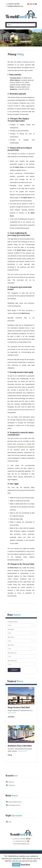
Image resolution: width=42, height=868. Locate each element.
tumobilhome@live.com (22, 87)
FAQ (10, 822)
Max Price (11, 645)
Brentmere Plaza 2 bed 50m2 (20, 746)
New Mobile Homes (14, 805)
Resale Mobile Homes (15, 802)
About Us (11, 782)
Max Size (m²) (12, 661)
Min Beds (11, 629)
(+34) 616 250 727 (20, 841)
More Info (12, 713)
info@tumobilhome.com (15, 6)
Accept (16, 865)
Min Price (11, 637)
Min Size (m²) (12, 653)
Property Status (13, 622)
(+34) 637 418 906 (13, 4)
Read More (25, 865)
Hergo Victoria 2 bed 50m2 (19, 707)
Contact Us (12, 785)
